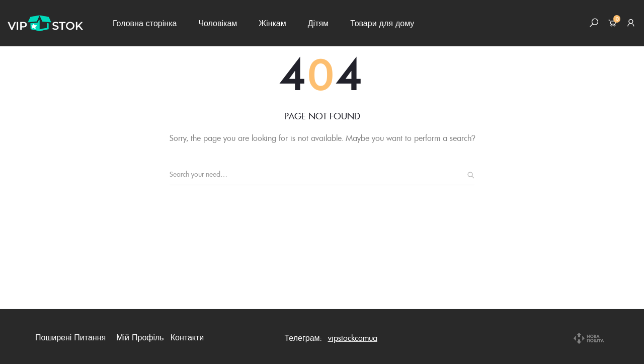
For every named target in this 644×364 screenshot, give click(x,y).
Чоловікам (218, 23)
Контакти (187, 337)
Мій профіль (140, 337)
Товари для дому (382, 23)
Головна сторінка (145, 23)
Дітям (318, 23)
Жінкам (272, 23)
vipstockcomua (353, 338)
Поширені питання (70, 337)
